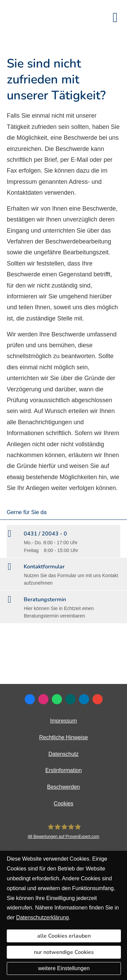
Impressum (63, 721)
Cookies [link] (64, 803)
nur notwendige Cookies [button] (64, 952)
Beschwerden (63, 787)
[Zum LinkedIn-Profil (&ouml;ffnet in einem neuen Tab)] (84, 699)
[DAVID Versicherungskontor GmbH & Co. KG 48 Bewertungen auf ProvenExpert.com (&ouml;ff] (63, 832)
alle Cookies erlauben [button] (64, 936)
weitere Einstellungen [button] (64, 968)
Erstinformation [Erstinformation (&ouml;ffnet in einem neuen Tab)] (64, 770)
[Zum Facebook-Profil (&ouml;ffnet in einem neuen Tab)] (30, 699)
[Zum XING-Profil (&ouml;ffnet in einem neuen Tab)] (70, 699)
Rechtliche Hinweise (63, 737)
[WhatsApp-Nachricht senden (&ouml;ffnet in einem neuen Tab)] (57, 699)
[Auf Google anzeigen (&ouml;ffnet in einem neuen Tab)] (98, 699)
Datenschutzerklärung (43, 917)
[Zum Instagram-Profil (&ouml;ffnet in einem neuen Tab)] (43, 699)
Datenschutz (63, 754)
